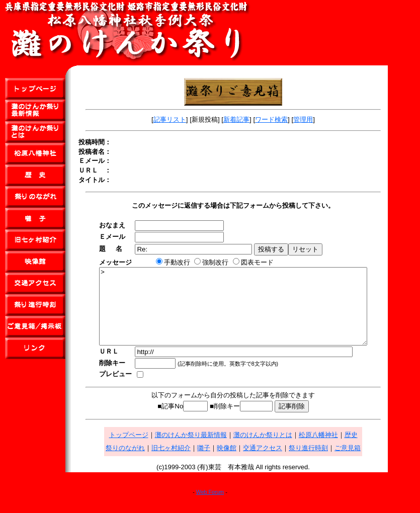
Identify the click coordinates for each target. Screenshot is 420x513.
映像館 (243, 463)
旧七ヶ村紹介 (187, 463)
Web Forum (210, 507)
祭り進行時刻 (324, 463)
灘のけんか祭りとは (279, 450)
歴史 (367, 450)
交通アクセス (279, 463)
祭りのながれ (141, 463)
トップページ (145, 450)
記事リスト (186, 119)
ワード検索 (287, 119)
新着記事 (253, 119)
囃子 (220, 463)
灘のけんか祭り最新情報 (207, 450)
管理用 (319, 119)
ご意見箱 (364, 463)
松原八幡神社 (334, 450)
